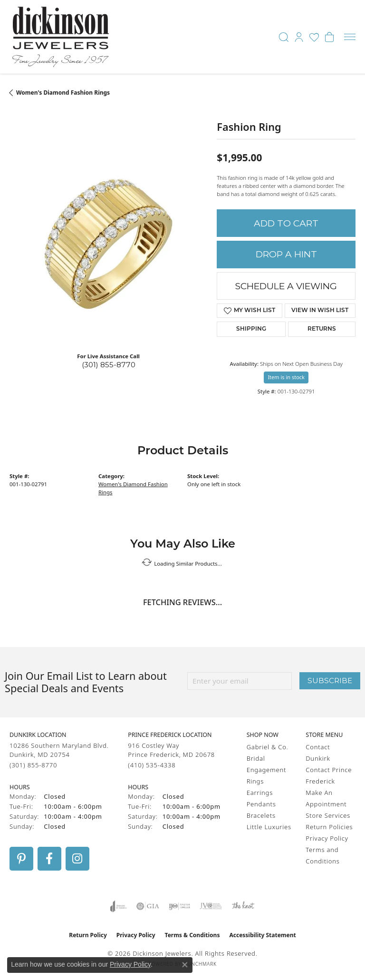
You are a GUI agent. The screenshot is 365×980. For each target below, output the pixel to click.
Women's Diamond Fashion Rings (63, 93)
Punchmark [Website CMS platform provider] (201, 964)
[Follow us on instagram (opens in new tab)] (77, 859)
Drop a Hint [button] (286, 254)
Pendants (261, 804)
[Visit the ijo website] (179, 906)
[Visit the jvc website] (211, 906)
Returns (322, 329)
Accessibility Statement (262, 935)
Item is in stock (286, 377)
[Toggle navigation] (350, 37)
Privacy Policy (327, 838)
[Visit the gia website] (148, 906)
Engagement (267, 770)
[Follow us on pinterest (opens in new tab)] (21, 859)
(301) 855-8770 (109, 365)
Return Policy (88, 935)
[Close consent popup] (185, 965)
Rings (255, 781)
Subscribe (330, 681)
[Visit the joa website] (119, 906)
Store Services (328, 815)
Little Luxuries (269, 827)
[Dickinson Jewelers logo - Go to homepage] (61, 37)
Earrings (260, 793)
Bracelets (261, 815)
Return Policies (329, 827)
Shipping (251, 329)
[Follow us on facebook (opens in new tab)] (49, 859)
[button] (284, 37)
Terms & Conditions (192, 935)
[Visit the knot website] (243, 906)
